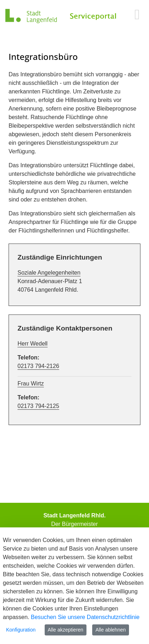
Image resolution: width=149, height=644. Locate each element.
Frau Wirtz (31, 384)
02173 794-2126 (38, 366)
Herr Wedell (33, 344)
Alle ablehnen (111, 630)
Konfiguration (21, 630)
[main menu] (137, 14)
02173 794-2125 (38, 406)
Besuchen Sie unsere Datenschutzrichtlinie (85, 617)
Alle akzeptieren (66, 630)
